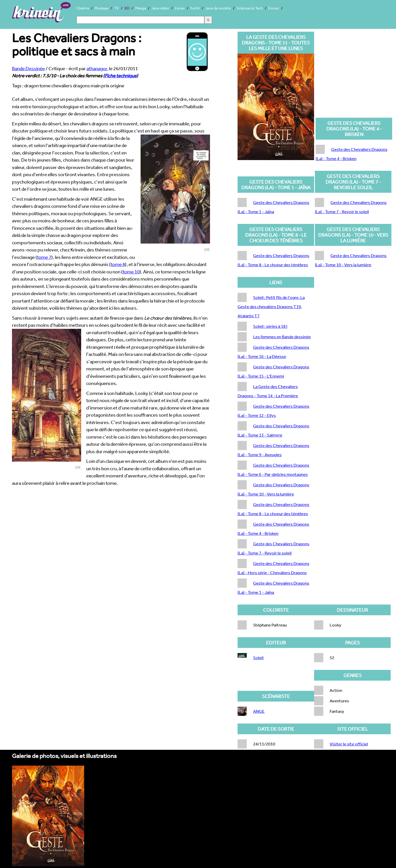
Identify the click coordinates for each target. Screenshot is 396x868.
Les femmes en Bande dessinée (282, 337)
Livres (180, 8)
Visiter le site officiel (349, 744)
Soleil (258, 658)
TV (116, 8)
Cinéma (83, 8)
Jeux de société (218, 8)
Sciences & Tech (250, 8)
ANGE (259, 711)
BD (127, 8)
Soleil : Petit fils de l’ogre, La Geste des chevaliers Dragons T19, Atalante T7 (271, 306)
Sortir (195, 8)
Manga (141, 8)
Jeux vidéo (160, 8)
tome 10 (131, 272)
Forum (274, 8)
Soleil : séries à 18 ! (270, 326)
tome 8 (118, 264)
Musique (102, 8)
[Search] (140, 20)
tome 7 (44, 257)
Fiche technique (121, 76)
